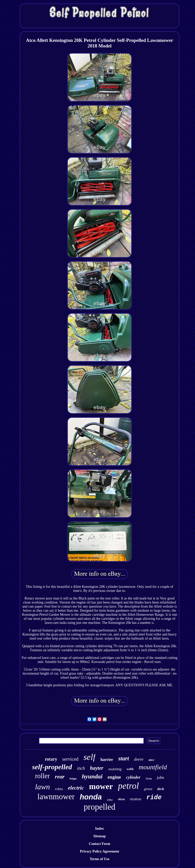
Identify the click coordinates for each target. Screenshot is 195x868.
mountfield (153, 767)
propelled (100, 807)
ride (154, 798)
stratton (135, 799)
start (124, 758)
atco (151, 760)
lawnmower (56, 797)
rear (60, 777)
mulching (115, 769)
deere (139, 759)
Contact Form (100, 844)
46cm (121, 799)
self (90, 757)
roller (42, 776)
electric (76, 788)
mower (101, 786)
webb (130, 769)
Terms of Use (100, 859)
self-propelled (52, 767)
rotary (51, 759)
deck (160, 789)
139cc (110, 800)
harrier (107, 759)
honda (91, 797)
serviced (70, 759)
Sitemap (99, 836)
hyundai (92, 776)
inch (81, 768)
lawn (42, 787)
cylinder (133, 777)
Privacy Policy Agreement (100, 851)
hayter (97, 768)
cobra (59, 789)
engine (114, 777)
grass (148, 789)
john (160, 778)
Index (100, 829)
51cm (149, 778)
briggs (73, 778)
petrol (128, 786)
